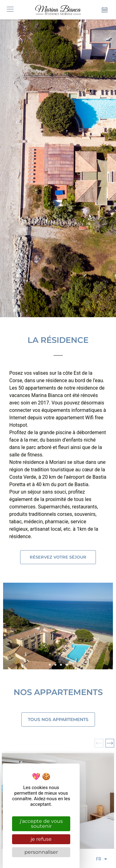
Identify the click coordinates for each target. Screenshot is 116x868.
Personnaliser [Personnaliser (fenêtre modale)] (41, 852)
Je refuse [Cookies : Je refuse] (41, 839)
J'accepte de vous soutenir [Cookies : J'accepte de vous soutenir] (41, 824)
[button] (10, 10)
